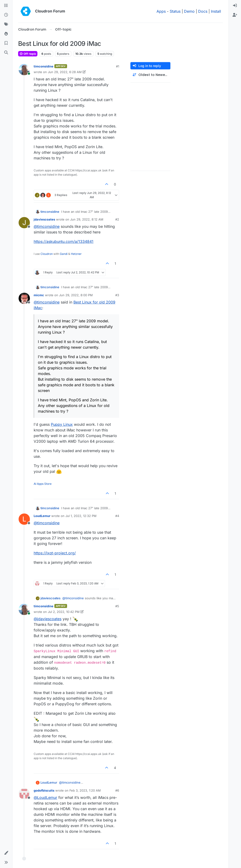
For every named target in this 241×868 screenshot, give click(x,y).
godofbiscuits (44, 790)
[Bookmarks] (6, 43)
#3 (117, 295)
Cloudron (47, 254)
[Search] (6, 53)
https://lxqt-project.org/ (55, 553)
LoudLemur (42, 516)
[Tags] (6, 24)
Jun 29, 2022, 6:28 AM (65, 72)
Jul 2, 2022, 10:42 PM (64, 612)
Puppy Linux (62, 424)
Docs (203, 11)
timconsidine (44, 66)
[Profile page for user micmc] (24, 298)
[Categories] (6, 6)
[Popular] (6, 34)
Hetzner (76, 254)
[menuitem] (235, 6)
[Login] (235, 6)
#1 (118, 66)
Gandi (64, 254)
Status (175, 11)
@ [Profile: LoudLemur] (45, 797)
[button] (6, 853)
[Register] (235, 15)
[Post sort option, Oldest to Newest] (150, 75)
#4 (117, 516)
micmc (39, 295)
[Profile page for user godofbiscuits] (24, 794)
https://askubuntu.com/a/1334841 (64, 241)
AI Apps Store (43, 484)
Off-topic (28, 54)
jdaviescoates (44, 219)
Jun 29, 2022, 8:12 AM (87, 219)
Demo (189, 11)
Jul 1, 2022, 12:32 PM (81, 516)
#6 (117, 790)
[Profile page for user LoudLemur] (24, 519)
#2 (117, 219)
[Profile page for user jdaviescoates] (24, 223)
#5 (117, 606)
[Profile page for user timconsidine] (24, 70)
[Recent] (6, 15)
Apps (161, 11)
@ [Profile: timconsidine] (47, 226)
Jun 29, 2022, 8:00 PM (76, 295)
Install (216, 11)
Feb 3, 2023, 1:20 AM (85, 790)
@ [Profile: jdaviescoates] (48, 619)
